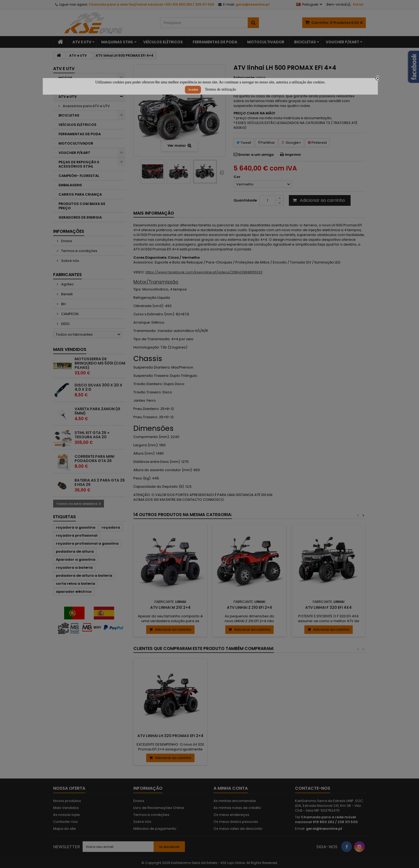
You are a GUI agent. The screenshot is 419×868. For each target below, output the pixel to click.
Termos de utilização (220, 89)
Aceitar (193, 89)
